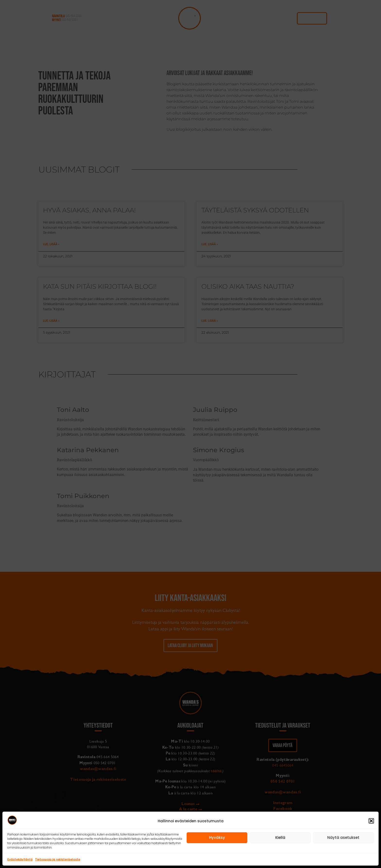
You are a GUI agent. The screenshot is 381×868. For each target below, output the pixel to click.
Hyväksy (217, 838)
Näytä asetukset (343, 838)
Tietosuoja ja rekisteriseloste (58, 859)
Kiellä (280, 838)
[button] (371, 821)
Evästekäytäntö (20, 859)
